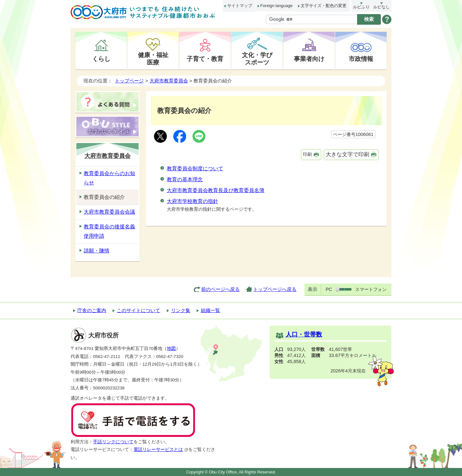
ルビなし (381, 7)
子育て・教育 (205, 59)
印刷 (307, 154)
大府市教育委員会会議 (109, 212)
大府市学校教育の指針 (193, 201)
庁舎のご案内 (92, 310)
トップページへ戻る (275, 289)
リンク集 (181, 310)
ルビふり (361, 7)
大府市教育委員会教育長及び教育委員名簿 (216, 190)
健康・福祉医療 (153, 59)
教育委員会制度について (195, 169)
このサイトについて (138, 310)
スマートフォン (371, 289)
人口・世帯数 (304, 334)
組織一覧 (210, 310)
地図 (171, 348)
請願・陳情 (97, 251)
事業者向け (309, 59)
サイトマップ (240, 6)
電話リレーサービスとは (161, 450)
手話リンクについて (113, 442)
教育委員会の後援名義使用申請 (109, 231)
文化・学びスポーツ (257, 59)
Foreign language (276, 6)
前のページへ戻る (220, 289)
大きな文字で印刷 (347, 154)
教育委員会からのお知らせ (109, 178)
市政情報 (361, 59)
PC (329, 289)
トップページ (129, 81)
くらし (101, 59)
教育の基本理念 (185, 179)
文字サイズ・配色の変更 (324, 6)
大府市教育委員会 (169, 81)
